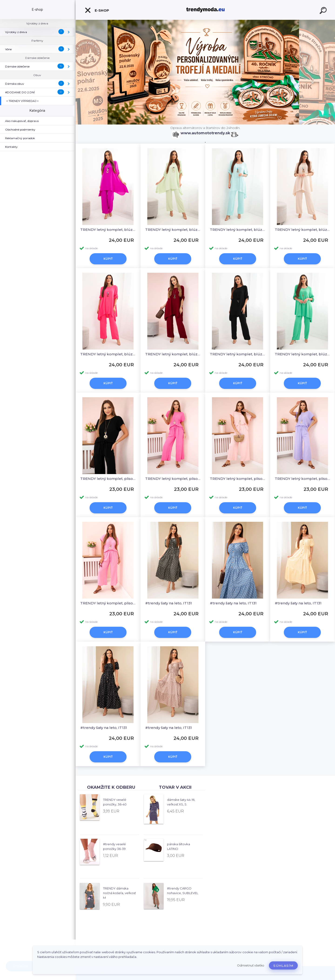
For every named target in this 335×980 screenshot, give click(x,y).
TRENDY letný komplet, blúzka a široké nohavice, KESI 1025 (108, 230)
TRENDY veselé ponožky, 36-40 (115, 802)
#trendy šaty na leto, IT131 (169, 603)
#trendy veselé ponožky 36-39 (114, 846)
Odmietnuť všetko (251, 965)
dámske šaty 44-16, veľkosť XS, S (181, 802)
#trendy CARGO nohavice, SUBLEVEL (183, 891)
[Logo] (205, 10)
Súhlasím (283, 966)
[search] (324, 11)
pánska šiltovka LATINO (179, 846)
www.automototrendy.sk (205, 133)
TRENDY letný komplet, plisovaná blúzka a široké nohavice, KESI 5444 (108, 479)
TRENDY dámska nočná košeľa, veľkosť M (119, 893)
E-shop (97, 10)
